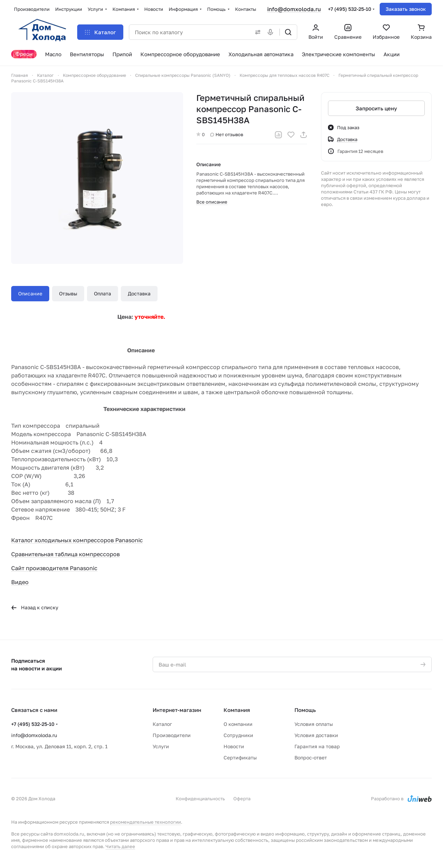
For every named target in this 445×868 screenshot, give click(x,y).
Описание (30, 293)
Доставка (139, 293)
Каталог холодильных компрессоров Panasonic (77, 540)
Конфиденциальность (200, 799)
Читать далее (120, 846)
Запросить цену (376, 108)
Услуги (161, 746)
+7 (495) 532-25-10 (350, 9)
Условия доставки (316, 735)
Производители (172, 735)
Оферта (242, 799)
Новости (234, 746)
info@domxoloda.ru (294, 9)
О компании (238, 724)
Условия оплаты (314, 724)
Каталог (162, 724)
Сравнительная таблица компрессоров (65, 554)
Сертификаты (240, 757)
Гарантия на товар (317, 746)
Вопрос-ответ (311, 757)
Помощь (305, 710)
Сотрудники (238, 735)
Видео (20, 582)
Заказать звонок (406, 9)
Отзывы (68, 293)
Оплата (103, 293)
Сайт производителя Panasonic (54, 568)
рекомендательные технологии (145, 822)
